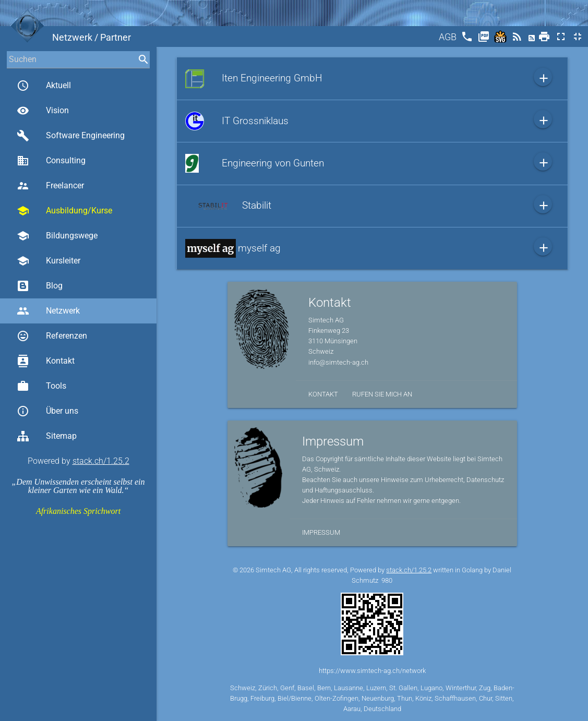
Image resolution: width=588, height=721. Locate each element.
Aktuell (44, 86)
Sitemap (47, 436)
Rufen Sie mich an (382, 394)
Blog (40, 286)
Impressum (321, 532)
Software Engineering (71, 136)
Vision (43, 111)
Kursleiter (49, 261)
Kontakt (46, 361)
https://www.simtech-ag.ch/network (372, 671)
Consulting (51, 161)
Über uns (47, 411)
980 (387, 580)
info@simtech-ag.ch (338, 362)
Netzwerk (48, 311)
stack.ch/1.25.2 (101, 461)
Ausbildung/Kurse (64, 211)
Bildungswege (57, 236)
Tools (41, 386)
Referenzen (52, 336)
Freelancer (50, 186)
